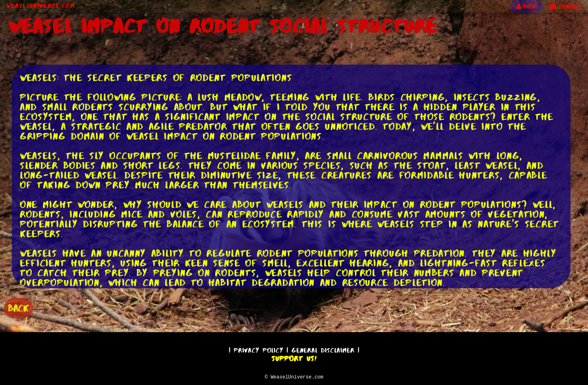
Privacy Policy (259, 349)
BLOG (527, 7)
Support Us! (294, 357)
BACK (19, 307)
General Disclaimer (323, 349)
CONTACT (566, 7)
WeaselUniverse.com (41, 6)
